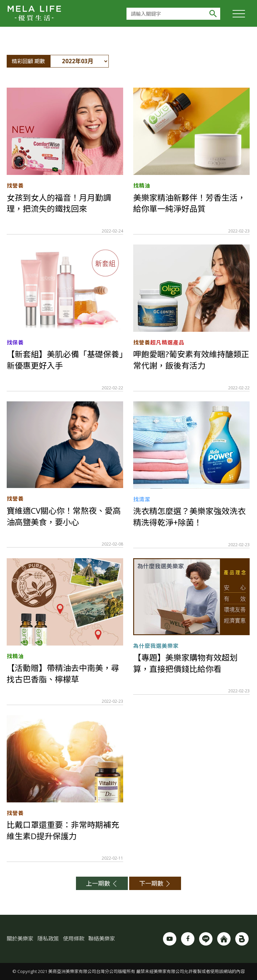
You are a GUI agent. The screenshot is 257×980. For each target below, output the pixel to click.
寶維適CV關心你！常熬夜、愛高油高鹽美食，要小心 (64, 516)
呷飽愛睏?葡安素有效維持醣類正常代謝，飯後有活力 (191, 360)
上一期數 (102, 883)
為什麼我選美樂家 (156, 646)
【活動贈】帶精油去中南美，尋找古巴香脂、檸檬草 (63, 673)
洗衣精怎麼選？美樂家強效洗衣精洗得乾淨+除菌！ (189, 517)
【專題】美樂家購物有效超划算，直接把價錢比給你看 (185, 663)
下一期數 (155, 883)
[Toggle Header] (239, 13)
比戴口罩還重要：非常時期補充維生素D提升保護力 (63, 830)
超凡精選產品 (167, 342)
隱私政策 (48, 939)
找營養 (15, 186)
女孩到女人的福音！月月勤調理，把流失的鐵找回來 (59, 203)
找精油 (142, 186)
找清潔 (142, 499)
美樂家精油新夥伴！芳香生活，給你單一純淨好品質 (189, 203)
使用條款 (74, 939)
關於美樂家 (20, 939)
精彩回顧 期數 (28, 61)
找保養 (15, 342)
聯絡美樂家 (102, 939)
